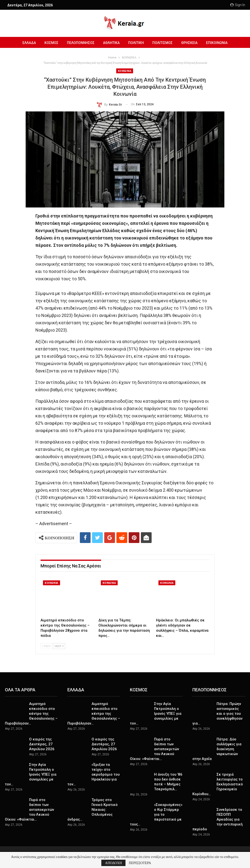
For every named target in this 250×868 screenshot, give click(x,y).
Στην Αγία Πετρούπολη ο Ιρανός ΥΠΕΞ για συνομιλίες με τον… (31, 774)
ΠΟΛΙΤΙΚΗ (136, 43)
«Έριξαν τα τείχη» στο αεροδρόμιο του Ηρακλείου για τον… (94, 774)
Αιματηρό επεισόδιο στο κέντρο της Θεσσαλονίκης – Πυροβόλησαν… (31, 714)
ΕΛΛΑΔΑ (29, 43)
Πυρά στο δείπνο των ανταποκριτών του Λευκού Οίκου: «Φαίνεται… (29, 810)
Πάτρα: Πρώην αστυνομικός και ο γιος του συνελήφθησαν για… (217, 714)
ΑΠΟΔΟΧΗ (113, 863)
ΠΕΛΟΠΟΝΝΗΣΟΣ (81, 43)
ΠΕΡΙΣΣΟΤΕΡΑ (140, 863)
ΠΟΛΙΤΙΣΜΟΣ (162, 43)
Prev (46, 646)
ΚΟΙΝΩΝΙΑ (125, 71)
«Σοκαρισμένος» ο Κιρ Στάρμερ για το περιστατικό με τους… (156, 814)
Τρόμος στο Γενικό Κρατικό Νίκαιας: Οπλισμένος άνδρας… (93, 810)
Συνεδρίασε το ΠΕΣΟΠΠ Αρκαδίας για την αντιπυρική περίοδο (218, 819)
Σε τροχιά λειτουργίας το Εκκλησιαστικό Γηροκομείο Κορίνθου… (218, 784)
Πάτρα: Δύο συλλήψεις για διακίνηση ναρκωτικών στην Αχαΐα (217, 749)
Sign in (238, 5)
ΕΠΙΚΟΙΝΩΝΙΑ (217, 43)
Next (59, 646)
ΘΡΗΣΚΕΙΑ (189, 43)
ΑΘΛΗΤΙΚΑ (111, 43)
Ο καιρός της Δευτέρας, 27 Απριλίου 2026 (42, 744)
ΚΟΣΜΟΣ (51, 43)
